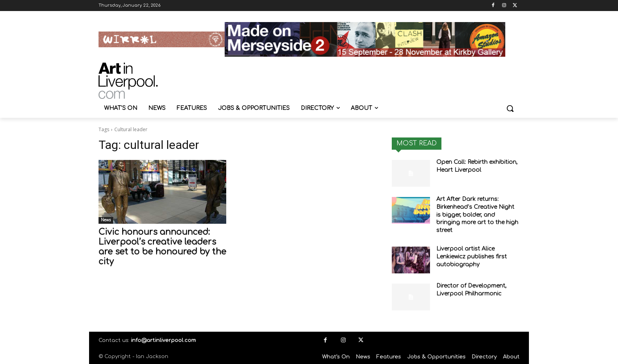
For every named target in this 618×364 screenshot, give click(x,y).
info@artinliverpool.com (163, 340)
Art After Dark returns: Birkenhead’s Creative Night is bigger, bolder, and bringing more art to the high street (477, 214)
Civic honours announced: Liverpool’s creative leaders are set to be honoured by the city (162, 247)
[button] (510, 108)
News (106, 220)
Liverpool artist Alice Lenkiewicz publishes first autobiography (472, 256)
